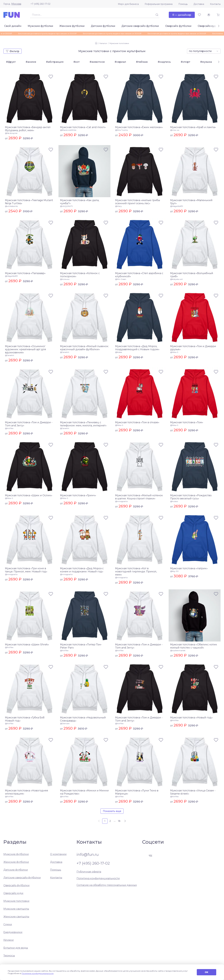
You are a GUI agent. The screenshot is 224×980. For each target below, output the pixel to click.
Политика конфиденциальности (98, 878)
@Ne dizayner (11, 133)
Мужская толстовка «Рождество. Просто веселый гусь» (191, 497)
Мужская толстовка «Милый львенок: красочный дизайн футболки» (84, 348)
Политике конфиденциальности (38, 973)
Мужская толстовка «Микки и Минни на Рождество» (84, 792)
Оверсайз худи (208, 26)
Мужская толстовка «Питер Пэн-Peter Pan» (81, 646)
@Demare (65, 723)
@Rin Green (121, 279)
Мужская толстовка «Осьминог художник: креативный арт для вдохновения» (26, 349)
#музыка (206, 62)
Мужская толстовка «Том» (187, 422)
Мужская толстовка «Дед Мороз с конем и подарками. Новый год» (82, 570)
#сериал (120, 62)
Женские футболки (72, 26)
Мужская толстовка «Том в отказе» (137, 422)
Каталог (103, 43)
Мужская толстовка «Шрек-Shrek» (27, 645)
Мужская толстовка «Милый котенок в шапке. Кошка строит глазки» (139, 497)
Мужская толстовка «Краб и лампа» (193, 127)
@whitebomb (11, 206)
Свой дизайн (13, 26)
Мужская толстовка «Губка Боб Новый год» (25, 719)
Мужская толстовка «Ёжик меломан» (139, 127)
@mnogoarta (121, 501)
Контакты (215, 4)
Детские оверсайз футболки (140, 26)
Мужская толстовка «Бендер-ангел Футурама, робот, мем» (28, 129)
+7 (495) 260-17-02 (40, 4)
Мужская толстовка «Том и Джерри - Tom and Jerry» (29, 424)
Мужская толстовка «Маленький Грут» (191, 202)
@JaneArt (10, 355)
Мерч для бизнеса (128, 4)
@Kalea (119, 352)
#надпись (164, 62)
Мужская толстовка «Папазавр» (25, 273)
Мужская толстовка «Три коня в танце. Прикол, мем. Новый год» (26, 570)
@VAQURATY (66, 206)
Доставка (199, 4)
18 (119, 821)
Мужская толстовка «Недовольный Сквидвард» (83, 719)
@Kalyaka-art (176, 279)
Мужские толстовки (119, 43)
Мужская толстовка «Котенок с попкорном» (80, 275)
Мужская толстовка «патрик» (189, 568)
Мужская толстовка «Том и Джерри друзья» (193, 348)
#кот (77, 62)
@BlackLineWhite (68, 130)
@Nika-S (174, 352)
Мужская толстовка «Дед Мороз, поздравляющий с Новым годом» (137, 348)
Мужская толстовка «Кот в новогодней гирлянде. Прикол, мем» (136, 572)
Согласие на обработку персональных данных (107, 885)
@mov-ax (175, 130)
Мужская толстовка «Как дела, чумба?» (80, 202)
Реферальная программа (159, 4)
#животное (97, 62)
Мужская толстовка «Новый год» (191, 718)
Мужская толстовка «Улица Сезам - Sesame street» (193, 792)
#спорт (185, 62)
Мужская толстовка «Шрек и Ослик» (29, 495)
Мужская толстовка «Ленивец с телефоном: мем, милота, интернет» (83, 424)
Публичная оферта (89, 872)
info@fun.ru (88, 855)
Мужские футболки (40, 26)
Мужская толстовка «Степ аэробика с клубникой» (139, 275)
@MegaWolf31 (177, 206)
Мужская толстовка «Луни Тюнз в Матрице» (137, 792)
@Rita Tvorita (121, 130)
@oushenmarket (178, 650)
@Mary (118, 206)
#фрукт (11, 62)
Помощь (183, 4)
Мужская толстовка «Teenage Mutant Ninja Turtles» (29, 202)
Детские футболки (103, 26)
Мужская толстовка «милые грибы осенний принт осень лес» (138, 202)
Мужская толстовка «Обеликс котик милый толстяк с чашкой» (194, 646)
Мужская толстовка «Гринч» (78, 495)
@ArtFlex (9, 428)
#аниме (31, 62)
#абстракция (55, 62)
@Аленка (65, 279)
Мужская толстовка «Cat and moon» (83, 127)
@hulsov (174, 501)
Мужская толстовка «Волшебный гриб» (192, 275)
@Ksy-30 (174, 571)
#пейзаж (142, 62)
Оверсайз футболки (178, 26)
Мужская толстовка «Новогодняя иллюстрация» (27, 792)
